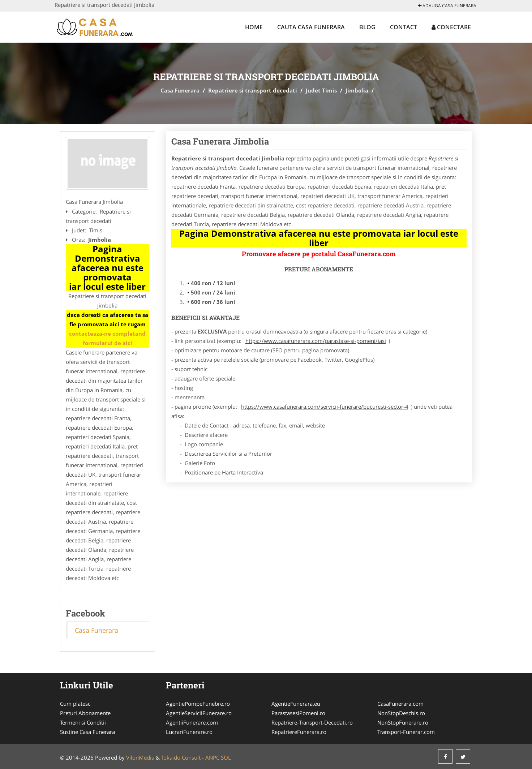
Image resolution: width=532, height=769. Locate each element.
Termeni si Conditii (83, 722)
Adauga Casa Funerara (447, 6)
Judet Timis (321, 90)
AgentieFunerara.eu (296, 704)
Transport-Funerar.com (406, 732)
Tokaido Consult (181, 757)
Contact (404, 27)
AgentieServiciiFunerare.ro (199, 713)
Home (254, 27)
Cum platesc (75, 704)
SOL (226, 757)
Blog (367, 27)
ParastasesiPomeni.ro (298, 713)
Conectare (451, 27)
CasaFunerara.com (400, 704)
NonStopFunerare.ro (403, 722)
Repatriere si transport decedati (253, 90)
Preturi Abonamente (85, 713)
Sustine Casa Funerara (87, 732)
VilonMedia (140, 757)
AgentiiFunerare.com (192, 722)
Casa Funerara (180, 90)
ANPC (212, 757)
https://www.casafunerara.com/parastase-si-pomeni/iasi (316, 341)
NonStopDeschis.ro (401, 713)
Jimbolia (357, 90)
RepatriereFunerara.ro (299, 732)
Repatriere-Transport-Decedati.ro (312, 722)
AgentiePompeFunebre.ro (198, 704)
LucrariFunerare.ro (189, 732)
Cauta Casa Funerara (311, 27)
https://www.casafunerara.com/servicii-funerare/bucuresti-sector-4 (325, 407)
